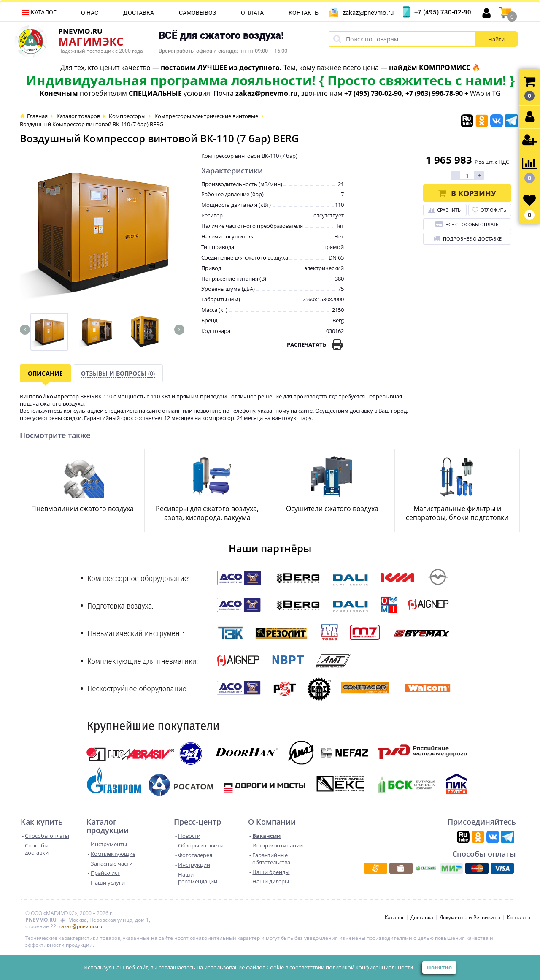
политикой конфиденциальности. (370, 967)
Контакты (304, 13)
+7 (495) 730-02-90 (443, 12)
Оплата (252, 13)
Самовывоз (197, 13)
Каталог (44, 12)
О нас (90, 13)
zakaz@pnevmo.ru (368, 13)
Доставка (139, 13)
